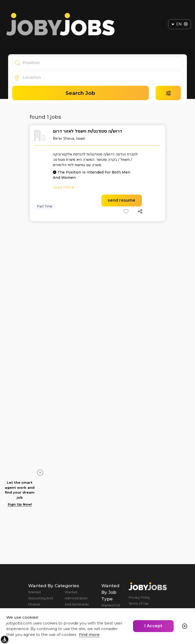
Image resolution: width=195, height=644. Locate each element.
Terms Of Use (139, 604)
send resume (121, 200)
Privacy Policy (139, 597)
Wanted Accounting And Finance (40, 598)
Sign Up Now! (20, 504)
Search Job (80, 93)
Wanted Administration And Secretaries (77, 598)
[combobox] (103, 63)
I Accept (153, 626)
